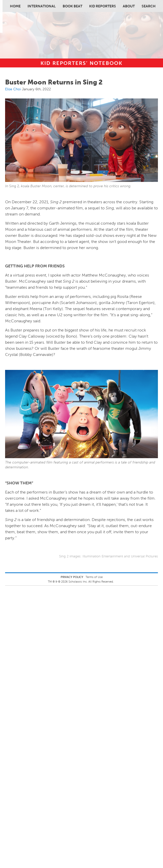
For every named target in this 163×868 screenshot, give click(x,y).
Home (15, 6)
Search (149, 6)
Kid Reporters (103, 6)
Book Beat (72, 6)
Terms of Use (94, 577)
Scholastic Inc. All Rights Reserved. (91, 582)
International (42, 6)
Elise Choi (13, 89)
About (129, 6)
